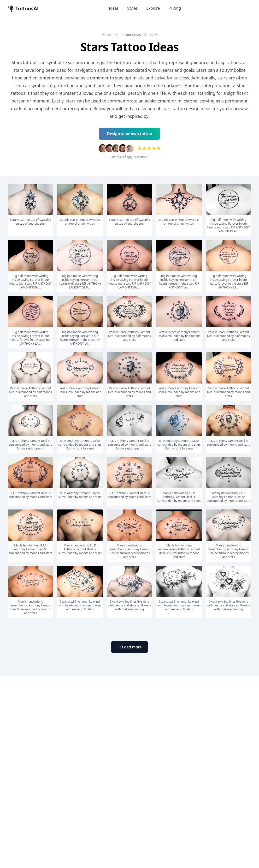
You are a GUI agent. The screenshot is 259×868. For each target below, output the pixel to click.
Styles (133, 8)
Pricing (175, 8)
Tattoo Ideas (131, 35)
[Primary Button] (129, 647)
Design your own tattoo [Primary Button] (129, 134)
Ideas (114, 8)
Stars (153, 35)
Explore (153, 8)
